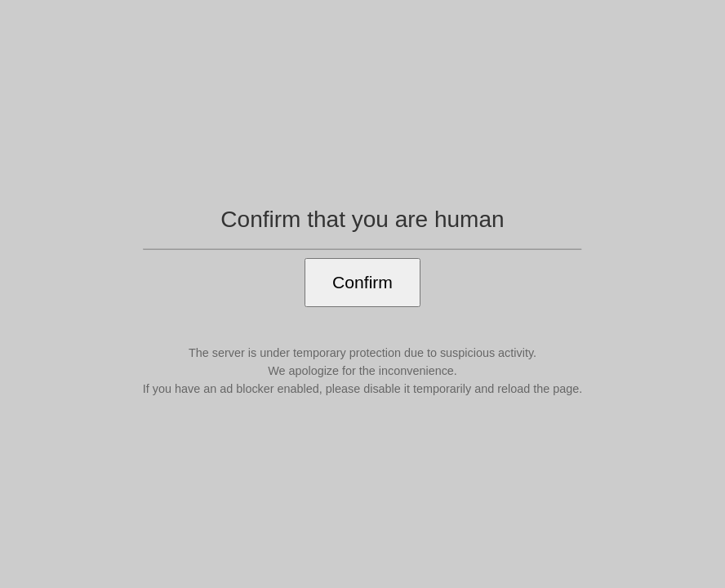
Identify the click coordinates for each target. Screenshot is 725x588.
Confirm (362, 282)
